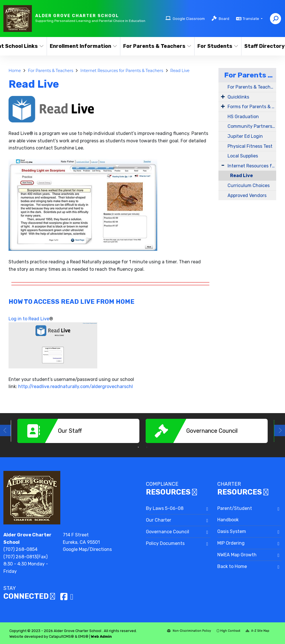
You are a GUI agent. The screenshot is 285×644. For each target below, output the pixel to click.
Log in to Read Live (29, 319)
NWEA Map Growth (237, 555)
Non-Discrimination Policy (189, 631)
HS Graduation (243, 117)
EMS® (83, 636)
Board (224, 19)
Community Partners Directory (252, 126)
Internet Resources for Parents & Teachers (122, 71)
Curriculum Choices (249, 185)
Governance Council (168, 532)
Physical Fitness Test (250, 146)
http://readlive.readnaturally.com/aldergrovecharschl (76, 386)
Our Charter (159, 520)
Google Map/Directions (87, 549)
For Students (217, 46)
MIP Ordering (231, 543)
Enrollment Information (81, 46)
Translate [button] (251, 19)
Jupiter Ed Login (245, 136)
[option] (78, 431)
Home (15, 71)
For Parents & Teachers (155, 46)
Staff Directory (264, 46)
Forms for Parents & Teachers (252, 107)
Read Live (180, 71)
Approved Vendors (247, 195)
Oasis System (232, 531)
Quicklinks (238, 97)
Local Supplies (243, 156)
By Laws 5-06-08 (165, 508)
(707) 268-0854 (20, 549)
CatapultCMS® (61, 636)
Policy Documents (165, 543)
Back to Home (232, 566)
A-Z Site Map (258, 631)
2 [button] (147, 447)
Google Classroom (189, 19)
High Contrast (230, 631)
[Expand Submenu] (223, 97)
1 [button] (138, 447)
